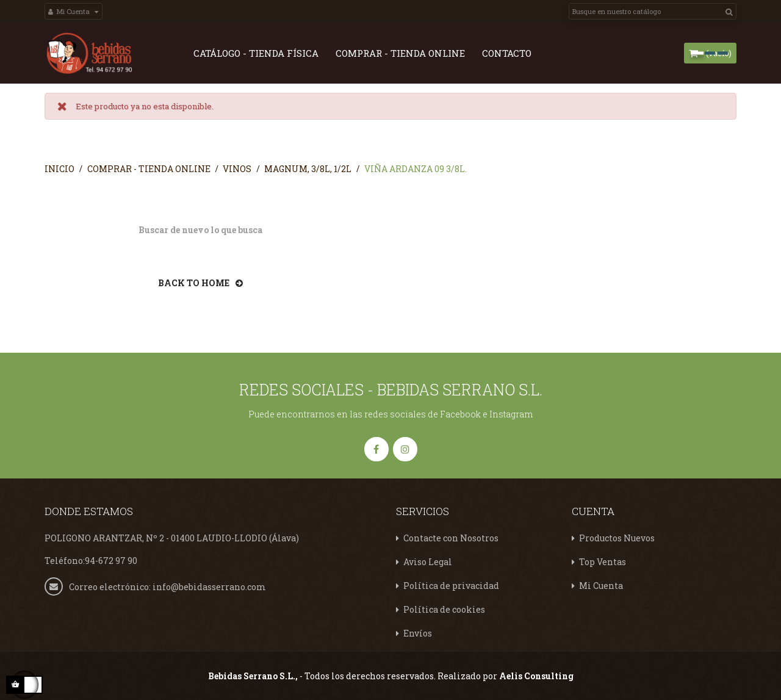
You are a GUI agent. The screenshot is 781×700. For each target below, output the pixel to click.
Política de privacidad (451, 585)
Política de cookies (444, 609)
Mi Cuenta (601, 585)
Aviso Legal (428, 561)
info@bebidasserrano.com (209, 586)
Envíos (418, 633)
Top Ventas (603, 561)
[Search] (653, 11)
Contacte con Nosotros (451, 537)
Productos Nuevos (617, 537)
